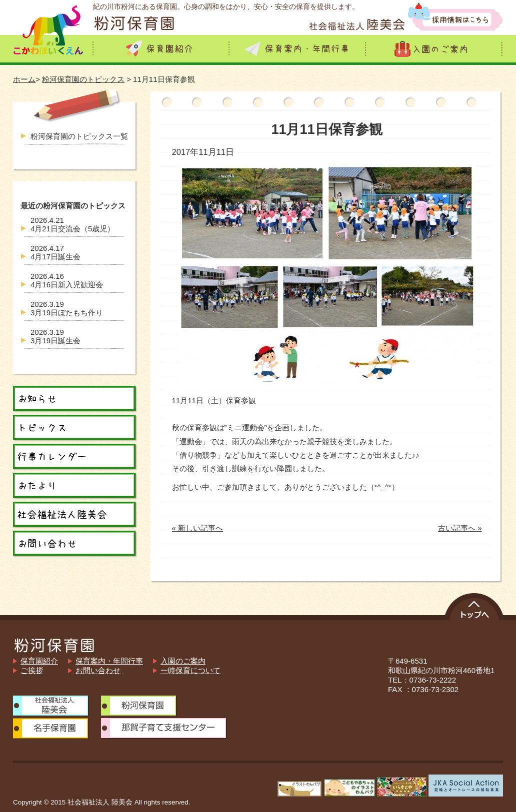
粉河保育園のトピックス (83, 79)
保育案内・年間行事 (109, 661)
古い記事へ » (460, 528)
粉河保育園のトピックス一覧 (79, 136)
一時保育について (190, 670)
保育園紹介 (39, 661)
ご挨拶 (32, 670)
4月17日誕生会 (55, 252)
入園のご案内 (183, 661)
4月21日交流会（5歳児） (72, 224)
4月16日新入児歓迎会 (67, 280)
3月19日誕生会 (55, 336)
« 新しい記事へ (198, 528)
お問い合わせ (98, 670)
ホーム (24, 79)
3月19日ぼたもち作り (67, 308)
